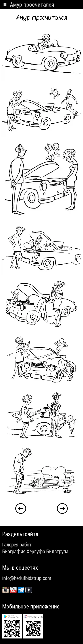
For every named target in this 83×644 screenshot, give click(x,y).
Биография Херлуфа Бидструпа (35, 552)
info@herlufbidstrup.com (27, 578)
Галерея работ (17, 545)
